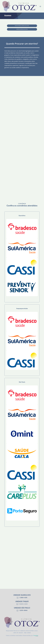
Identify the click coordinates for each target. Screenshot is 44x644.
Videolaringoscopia (22, 29)
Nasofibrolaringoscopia (22, 26)
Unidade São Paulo (22, 608)
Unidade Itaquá (22, 601)
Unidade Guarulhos (22, 595)
